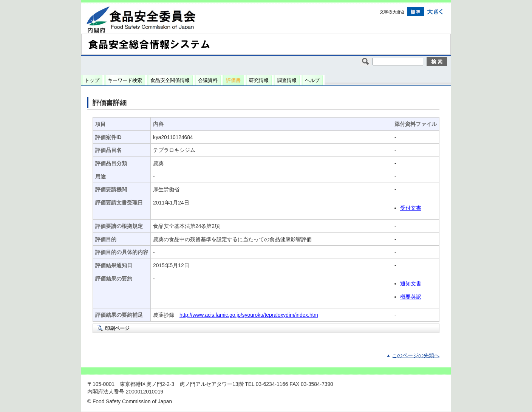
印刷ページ (117, 328)
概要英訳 (411, 297)
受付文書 (411, 208)
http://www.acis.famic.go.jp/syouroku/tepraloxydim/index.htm (249, 315)
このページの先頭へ (416, 355)
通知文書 (411, 284)
